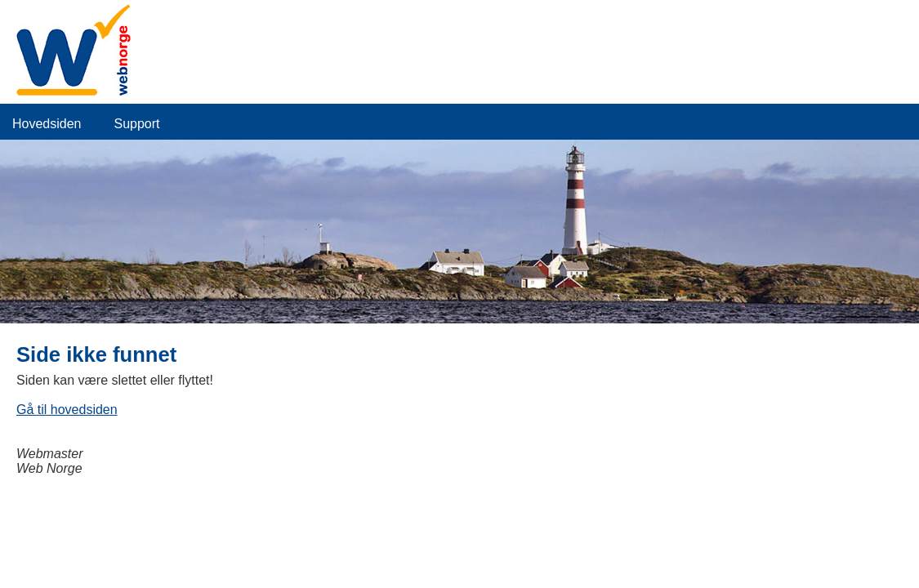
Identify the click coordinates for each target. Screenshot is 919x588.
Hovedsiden (47, 124)
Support (137, 124)
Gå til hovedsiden (67, 410)
